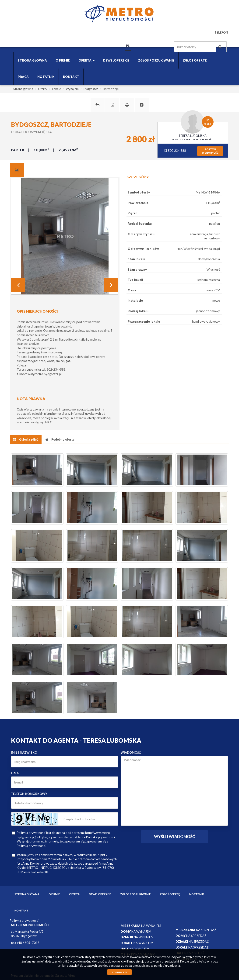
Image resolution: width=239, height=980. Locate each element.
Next (111, 285)
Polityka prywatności (24, 921)
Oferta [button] (86, 60)
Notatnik (46, 77)
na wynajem (141, 926)
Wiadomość (131, 752)
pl (128, 46)
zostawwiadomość (210, 151)
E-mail (16, 773)
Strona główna (32, 60)
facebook (162, 47)
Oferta (74, 894)
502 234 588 (175, 151)
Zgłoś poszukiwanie (156, 60)
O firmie (63, 60)
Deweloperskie (116, 60)
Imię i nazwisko (24, 752)
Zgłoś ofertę (195, 60)
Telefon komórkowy (29, 794)
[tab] (17, 170)
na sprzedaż (196, 930)
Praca (23, 77)
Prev (18, 285)
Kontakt (71, 77)
